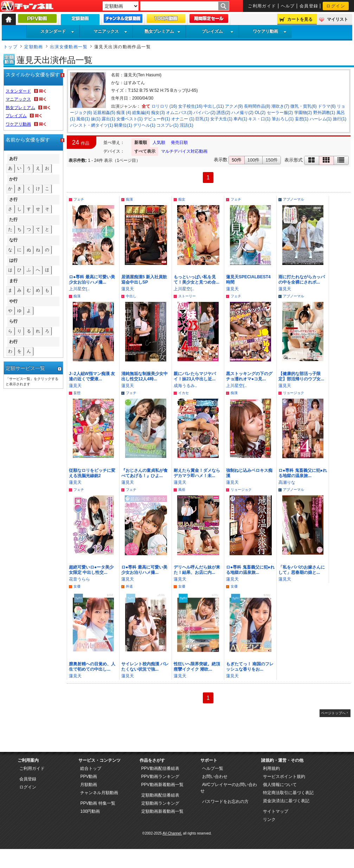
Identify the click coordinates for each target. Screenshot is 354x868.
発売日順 (179, 142)
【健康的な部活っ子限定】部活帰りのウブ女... (301, 376)
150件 (272, 160)
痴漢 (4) (124, 113)
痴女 (182, 199)
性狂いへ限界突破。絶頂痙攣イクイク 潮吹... (197, 667)
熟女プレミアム (162, 31)
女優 (77, 586)
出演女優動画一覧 (69, 47)
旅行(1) (340, 119)
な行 (13, 240)
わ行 (13, 342)
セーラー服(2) (280, 113)
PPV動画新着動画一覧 (162, 785)
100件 (254, 160)
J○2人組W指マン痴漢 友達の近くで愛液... (92, 376)
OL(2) (260, 113)
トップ (11, 47)
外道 (129, 586)
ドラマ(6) (327, 106)
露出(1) (108, 119)
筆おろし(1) (283, 119)
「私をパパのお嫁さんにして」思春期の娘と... (302, 570)
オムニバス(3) (179, 113)
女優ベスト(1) (130, 119)
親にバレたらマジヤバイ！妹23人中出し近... (195, 376)
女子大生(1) (221, 119)
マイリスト (337, 19)
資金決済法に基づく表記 (286, 801)
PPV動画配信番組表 (160, 768)
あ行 (13, 159)
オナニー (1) (183, 119)
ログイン (336, 6)
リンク (269, 819)
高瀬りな (287, 482)
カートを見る (300, 19)
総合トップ (91, 768)
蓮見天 (128, 289)
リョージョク (294, 393)
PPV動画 (89, 777)
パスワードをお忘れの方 (225, 802)
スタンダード (57, 31)
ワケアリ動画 (270, 31)
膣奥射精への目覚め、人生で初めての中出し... (92, 667)
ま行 (13, 281)
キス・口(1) (259, 119)
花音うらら (79, 579)
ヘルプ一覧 (213, 768)
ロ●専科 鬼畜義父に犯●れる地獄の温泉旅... (303, 473)
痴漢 (129, 199)
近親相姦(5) (104, 113)
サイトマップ (276, 811)
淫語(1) (186, 125)
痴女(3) (158, 113)
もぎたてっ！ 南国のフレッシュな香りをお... (250, 667)
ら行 (13, 321)
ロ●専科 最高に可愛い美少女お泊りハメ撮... (92, 280)
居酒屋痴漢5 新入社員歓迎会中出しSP (144, 280)
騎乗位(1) (123, 125)
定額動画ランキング (160, 803)
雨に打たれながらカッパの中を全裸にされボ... (302, 280)
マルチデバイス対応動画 (184, 151)
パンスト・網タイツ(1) (92, 125)
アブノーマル (294, 199)
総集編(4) (141, 113)
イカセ (184, 393)
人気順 (159, 142)
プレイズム (218, 31)
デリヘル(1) (144, 125)
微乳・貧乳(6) (304, 106)
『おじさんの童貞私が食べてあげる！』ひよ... (144, 473)
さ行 (13, 199)
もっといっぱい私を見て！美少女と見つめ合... (197, 280)
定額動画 (34, 47)
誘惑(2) (223, 113)
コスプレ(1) (168, 125)
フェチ (79, 199)
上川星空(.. (79, 289)
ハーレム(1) (321, 119)
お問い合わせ (215, 777)
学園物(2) (303, 113)
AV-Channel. (172, 833)
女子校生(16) (190, 106)
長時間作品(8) (257, 106)
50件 (236, 160)
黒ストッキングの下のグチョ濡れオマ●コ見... (249, 376)
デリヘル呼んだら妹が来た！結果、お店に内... (197, 570)
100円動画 (90, 811)
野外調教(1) (324, 113)
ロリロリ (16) (164, 106)
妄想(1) (302, 119)
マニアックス (110, 31)
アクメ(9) (234, 106)
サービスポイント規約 (284, 777)
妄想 (77, 393)
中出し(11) (214, 106)
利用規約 (271, 768)
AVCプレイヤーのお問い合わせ (229, 788)
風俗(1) (83, 119)
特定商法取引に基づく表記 (288, 793)
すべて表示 (145, 151)
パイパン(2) (204, 113)
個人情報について (280, 785)
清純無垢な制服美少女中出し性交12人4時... (144, 376)
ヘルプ (288, 6)
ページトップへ (333, 713)
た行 (13, 220)
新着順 (141, 142)
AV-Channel (27, 6)
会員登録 (309, 6)
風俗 (182, 490)
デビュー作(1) (157, 119)
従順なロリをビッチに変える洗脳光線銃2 (92, 473)
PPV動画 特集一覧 (98, 803)
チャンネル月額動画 (99, 793)
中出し (131, 296)
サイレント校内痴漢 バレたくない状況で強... (145, 667)
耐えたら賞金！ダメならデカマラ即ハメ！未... (197, 473)
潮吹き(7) (280, 106)
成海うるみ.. (185, 386)
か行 (13, 179)
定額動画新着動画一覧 (162, 811)
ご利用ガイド (262, 6)
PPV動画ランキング (160, 777)
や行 (13, 301)
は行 (13, 260)
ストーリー (187, 296)
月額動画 (89, 785)
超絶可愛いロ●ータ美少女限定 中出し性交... (91, 570)
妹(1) (96, 119)
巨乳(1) (202, 119)
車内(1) (240, 119)
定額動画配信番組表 (160, 795)
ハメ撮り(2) (242, 113)
